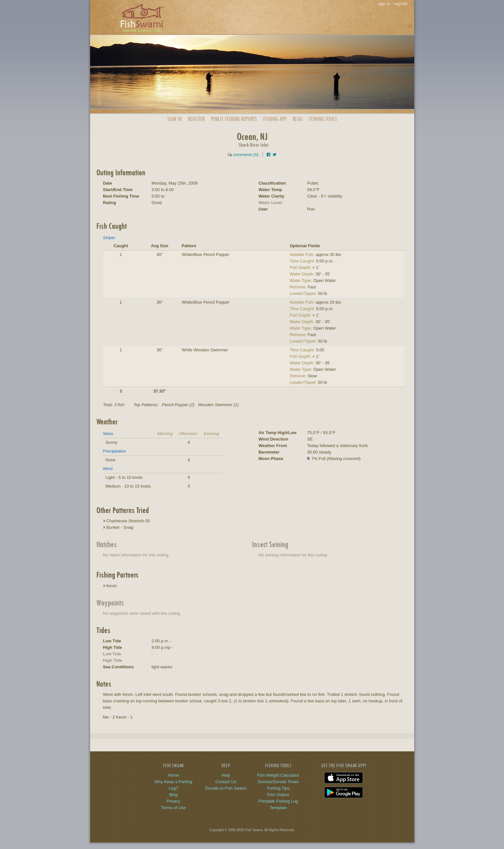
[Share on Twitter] (275, 155)
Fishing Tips (278, 788)
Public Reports (234, 119)
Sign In (174, 119)
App (275, 119)
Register (196, 119)
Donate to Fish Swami (226, 788)
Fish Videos (278, 795)
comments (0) (246, 155)
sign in (384, 4)
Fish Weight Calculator (278, 775)
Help (226, 775)
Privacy (174, 801)
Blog (298, 119)
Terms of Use (174, 808)
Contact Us (226, 782)
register (400, 4)
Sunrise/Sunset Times (278, 782)
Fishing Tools (323, 119)
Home (174, 775)
